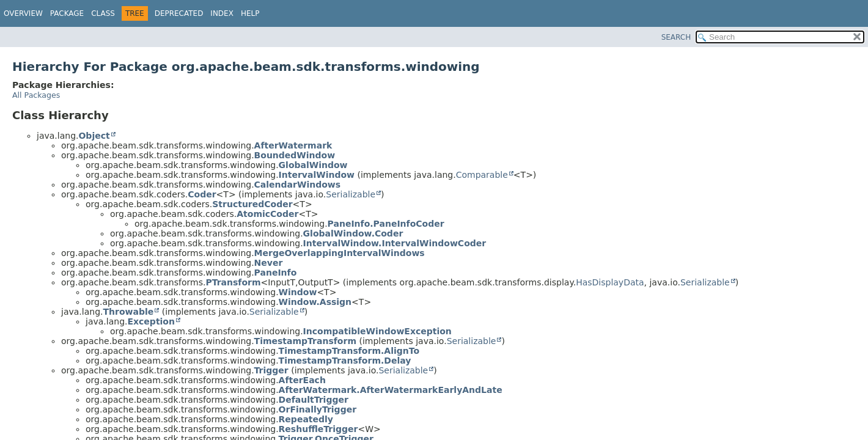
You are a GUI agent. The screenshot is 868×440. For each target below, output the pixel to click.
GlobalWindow (313, 165)
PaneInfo (276, 273)
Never (269, 263)
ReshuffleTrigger (318, 429)
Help (250, 13)
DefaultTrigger (314, 400)
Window (298, 292)
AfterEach (302, 380)
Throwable (128, 312)
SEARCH (676, 37)
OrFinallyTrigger (318, 409)
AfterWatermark (293, 145)
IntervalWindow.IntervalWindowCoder (395, 243)
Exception (151, 321)
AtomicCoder (267, 214)
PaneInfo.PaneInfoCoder (386, 224)
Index (222, 13)
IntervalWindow (317, 175)
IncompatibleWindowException (377, 331)
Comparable (482, 175)
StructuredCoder (252, 204)
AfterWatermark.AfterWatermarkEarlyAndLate (391, 390)
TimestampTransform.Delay (345, 361)
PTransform (233, 282)
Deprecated (179, 13)
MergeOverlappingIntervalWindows (340, 253)
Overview (23, 13)
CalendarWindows (297, 185)
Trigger (271, 370)
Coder (202, 194)
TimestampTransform (305, 341)
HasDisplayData (610, 282)
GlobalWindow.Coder (353, 233)
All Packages (36, 95)
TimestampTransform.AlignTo (349, 351)
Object (94, 136)
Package (67, 13)
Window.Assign (315, 302)
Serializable (351, 194)
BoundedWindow (295, 155)
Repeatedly (306, 419)
